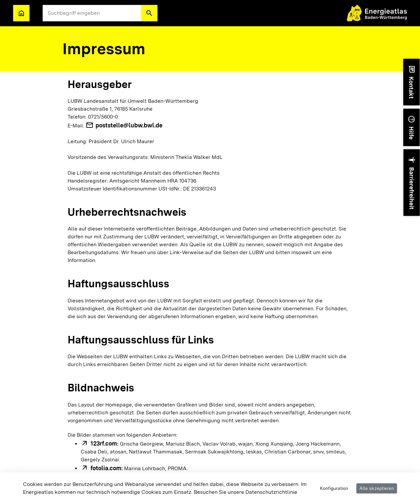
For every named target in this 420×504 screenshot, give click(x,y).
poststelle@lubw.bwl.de (129, 125)
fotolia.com (106, 468)
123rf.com (104, 443)
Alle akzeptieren (377, 488)
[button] (149, 13)
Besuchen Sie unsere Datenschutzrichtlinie (246, 492)
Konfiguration (334, 488)
